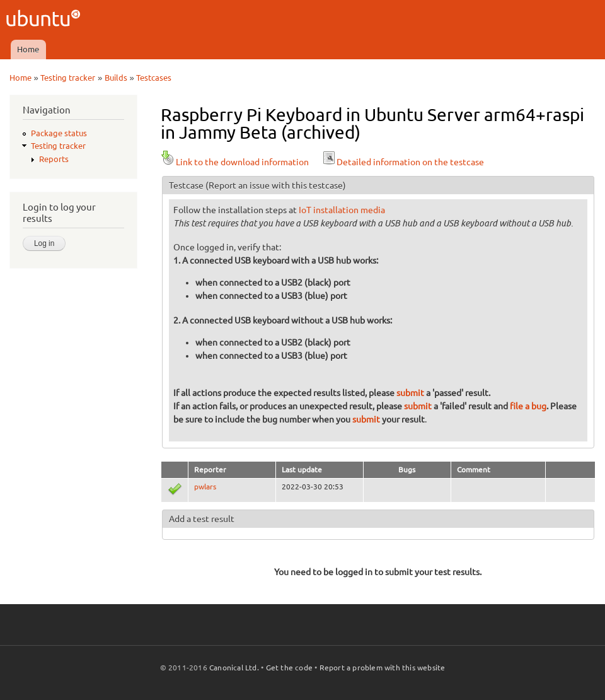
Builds (116, 78)
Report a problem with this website (383, 668)
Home (28, 49)
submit (410, 393)
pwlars (205, 487)
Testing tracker (68, 78)
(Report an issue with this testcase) (276, 185)
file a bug (528, 406)
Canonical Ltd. (234, 668)
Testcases (154, 78)
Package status (59, 133)
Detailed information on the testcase (403, 162)
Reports (54, 159)
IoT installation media (342, 210)
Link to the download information (235, 162)
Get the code (289, 668)
